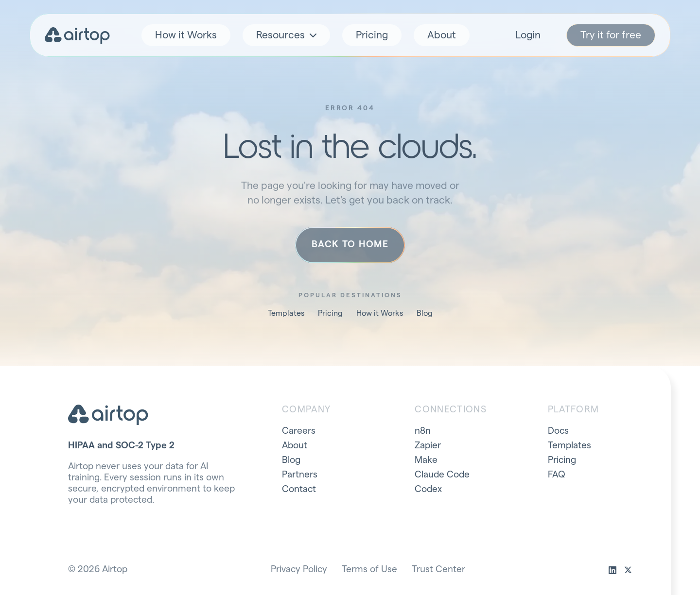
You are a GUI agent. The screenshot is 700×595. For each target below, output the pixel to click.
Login (528, 35)
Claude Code (442, 475)
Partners (300, 475)
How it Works (186, 35)
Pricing (372, 35)
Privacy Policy (299, 569)
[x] (628, 570)
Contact (299, 489)
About (442, 35)
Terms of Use (369, 569)
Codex (428, 489)
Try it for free (611, 35)
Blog (425, 313)
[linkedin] (612, 570)
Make (426, 460)
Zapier (428, 446)
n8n (423, 431)
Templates (286, 313)
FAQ (557, 475)
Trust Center (438, 569)
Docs (558, 431)
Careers (299, 431)
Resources (286, 35)
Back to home (350, 245)
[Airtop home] (77, 35)
